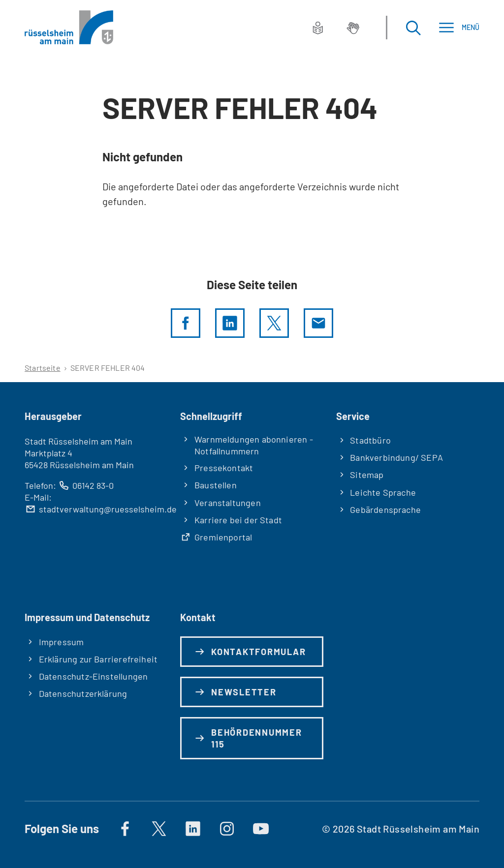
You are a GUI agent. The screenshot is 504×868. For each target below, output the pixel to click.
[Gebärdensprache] (353, 28)
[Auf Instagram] (227, 829)
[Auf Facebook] (125, 829)
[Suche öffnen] (413, 27)
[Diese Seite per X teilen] (274, 323)
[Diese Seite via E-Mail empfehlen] (318, 323)
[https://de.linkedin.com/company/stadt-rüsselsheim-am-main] (193, 829)
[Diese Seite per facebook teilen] (186, 323)
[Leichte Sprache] (318, 28)
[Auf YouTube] (261, 829)
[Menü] (459, 27)
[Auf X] (159, 829)
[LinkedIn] (230, 323)
